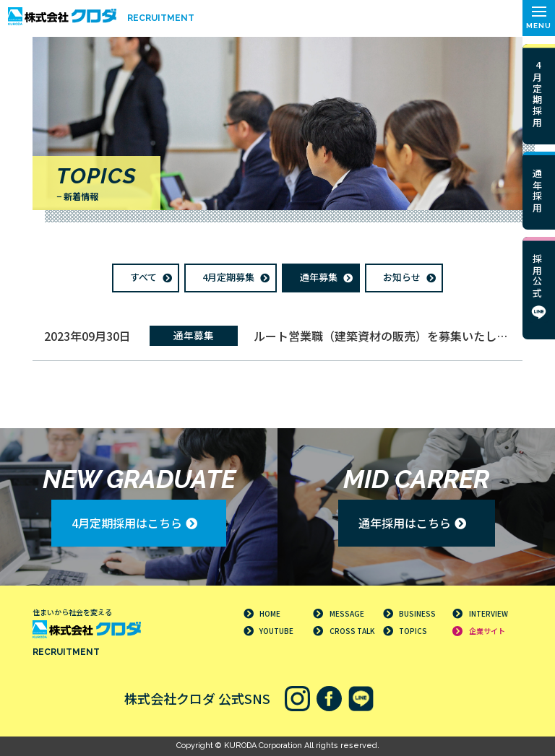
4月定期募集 (228, 277)
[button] (539, 18)
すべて (143, 277)
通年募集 (319, 277)
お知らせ (402, 277)
